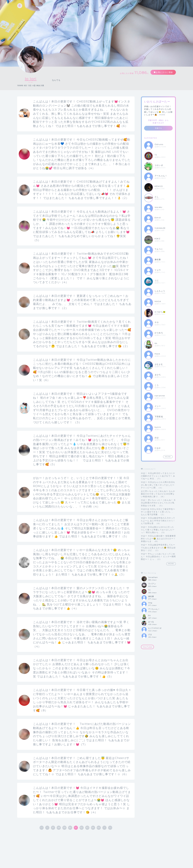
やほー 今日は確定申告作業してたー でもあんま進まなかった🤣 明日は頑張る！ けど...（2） (158, 547)
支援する (158, 128)
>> (110, 828)
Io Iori (31, 79)
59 (64, 828)
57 (53, 828)
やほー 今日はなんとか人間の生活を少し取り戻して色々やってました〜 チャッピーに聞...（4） (158, 485)
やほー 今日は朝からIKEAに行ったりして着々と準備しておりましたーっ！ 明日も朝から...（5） (158, 530)
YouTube (147, 647)
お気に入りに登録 (164, 72)
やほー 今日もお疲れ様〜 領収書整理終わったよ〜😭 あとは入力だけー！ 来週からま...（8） (158, 539)
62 (82, 828)
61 (76, 828)
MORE (162, 115)
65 (99, 828)
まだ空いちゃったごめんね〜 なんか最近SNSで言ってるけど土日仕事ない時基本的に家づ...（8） (158, 494)
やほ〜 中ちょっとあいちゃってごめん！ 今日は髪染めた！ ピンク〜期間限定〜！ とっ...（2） (158, 556)
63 (87, 828)
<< (42, 828)
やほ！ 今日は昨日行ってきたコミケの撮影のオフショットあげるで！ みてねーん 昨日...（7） (158, 476)
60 (70, 828)
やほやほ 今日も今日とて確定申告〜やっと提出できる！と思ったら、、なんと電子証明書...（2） (158, 512)
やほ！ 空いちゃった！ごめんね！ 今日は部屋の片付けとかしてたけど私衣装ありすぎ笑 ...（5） (158, 503)
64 (93, 828)
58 (59, 828)
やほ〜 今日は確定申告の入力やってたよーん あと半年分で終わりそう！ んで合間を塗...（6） (158, 521)
